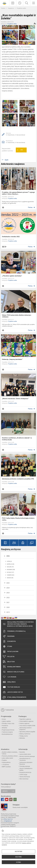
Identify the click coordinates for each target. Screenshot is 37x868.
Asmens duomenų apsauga (27, 756)
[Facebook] (3, 799)
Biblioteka (9, 662)
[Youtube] (7, 799)
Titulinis (3, 8)
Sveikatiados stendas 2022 (11, 237)
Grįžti (7, 160)
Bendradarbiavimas (7, 734)
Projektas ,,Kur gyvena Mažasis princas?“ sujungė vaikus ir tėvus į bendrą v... (18, 193)
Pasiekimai (9, 636)
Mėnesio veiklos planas (14, 672)
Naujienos (11, 8)
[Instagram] (11, 799)
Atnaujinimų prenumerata (15, 697)
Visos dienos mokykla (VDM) (27, 726)
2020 (8, 607)
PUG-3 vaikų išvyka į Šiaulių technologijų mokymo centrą (18, 519)
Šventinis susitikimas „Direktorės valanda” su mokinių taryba (17, 439)
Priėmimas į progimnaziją (14, 631)
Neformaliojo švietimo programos (26, 729)
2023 (8, 593)
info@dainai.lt (8, 821)
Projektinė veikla (21, 8)
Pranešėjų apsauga (25, 766)
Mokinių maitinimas (12, 667)
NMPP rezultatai (6, 767)
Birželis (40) (11, 564)
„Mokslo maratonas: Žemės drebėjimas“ (15, 399)
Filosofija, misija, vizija (8, 723)
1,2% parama (10, 677)
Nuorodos (22, 752)
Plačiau (30, 207)
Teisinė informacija (25, 777)
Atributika (5, 728)
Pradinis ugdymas (24, 723)
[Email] (15, 799)
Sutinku (18, 862)
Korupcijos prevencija (25, 772)
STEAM (7, 646)
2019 (8, 612)
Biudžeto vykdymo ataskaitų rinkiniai (10, 753)
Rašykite (5, 791)
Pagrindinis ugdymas (25, 719)
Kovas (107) (10, 572)
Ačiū (20, 150)
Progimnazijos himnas (8, 730)
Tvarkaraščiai (7, 710)
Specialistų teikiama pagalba (27, 732)
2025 (8, 583)
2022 (8, 598)
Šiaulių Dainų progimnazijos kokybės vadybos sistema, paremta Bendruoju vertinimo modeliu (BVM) (18, 624)
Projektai (9, 657)
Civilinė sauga (23, 775)
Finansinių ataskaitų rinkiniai (10, 756)
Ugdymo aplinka (6, 721)
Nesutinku (19, 857)
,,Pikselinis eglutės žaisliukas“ (12, 276)
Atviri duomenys (24, 779)
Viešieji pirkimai (6, 762)
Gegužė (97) (10, 567)
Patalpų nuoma (11, 652)
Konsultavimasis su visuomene (25, 759)
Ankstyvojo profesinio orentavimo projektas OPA (18, 479)
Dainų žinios (9, 682)
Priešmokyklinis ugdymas (26, 721)
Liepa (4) (9, 561)
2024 (8, 588)
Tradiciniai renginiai (7, 732)
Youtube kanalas (11, 687)
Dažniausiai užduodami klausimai (26, 763)
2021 (8, 602)
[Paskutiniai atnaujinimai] (20, 3)
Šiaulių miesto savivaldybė (20, 807)
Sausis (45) (10, 578)
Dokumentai (9, 641)
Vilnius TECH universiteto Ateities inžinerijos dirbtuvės (17, 316)
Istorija (4, 719)
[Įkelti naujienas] (13, 3)
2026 (8, 556)
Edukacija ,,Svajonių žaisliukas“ (12, 359)
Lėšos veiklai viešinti (7, 758)
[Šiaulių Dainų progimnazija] (5, 3)
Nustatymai (19, 851)
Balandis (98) (11, 570)
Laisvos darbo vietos (13, 692)
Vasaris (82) (11, 575)
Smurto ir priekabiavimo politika (26, 769)
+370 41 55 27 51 (8, 819)
